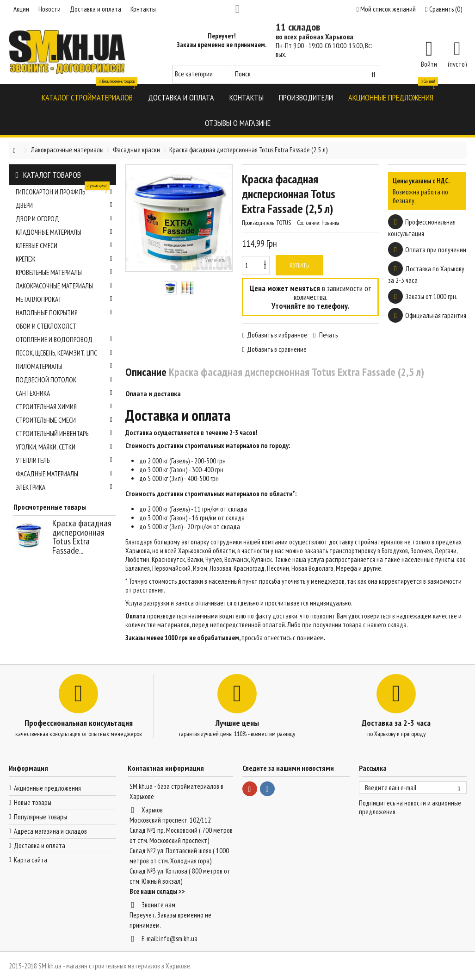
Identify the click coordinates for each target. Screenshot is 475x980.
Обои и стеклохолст (46, 326)
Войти (429, 63)
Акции (21, 9)
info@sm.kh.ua (178, 939)
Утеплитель (64, 460)
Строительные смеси (64, 420)
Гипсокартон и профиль (64, 191)
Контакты (143, 9)
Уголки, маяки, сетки (64, 447)
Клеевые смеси (64, 246)
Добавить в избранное (277, 335)
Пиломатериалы (64, 366)
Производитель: (259, 223)
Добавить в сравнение (277, 349)
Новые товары (33, 802)
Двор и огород (64, 219)
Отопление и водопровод (64, 340)
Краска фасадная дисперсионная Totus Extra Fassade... (82, 537)
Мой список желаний (386, 9)
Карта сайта (31, 860)
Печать (328, 335)
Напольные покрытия (64, 313)
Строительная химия (64, 407)
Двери (64, 205)
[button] (87, 97)
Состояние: (308, 223)
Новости (49, 9)
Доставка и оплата (96, 9)
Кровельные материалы (64, 272)
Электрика (64, 487)
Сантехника (64, 393)
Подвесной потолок (64, 380)
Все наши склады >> (157, 891)
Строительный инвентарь (64, 434)
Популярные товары (40, 817)
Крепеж (64, 259)
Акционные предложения (47, 788)
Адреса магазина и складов (50, 831)
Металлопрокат (64, 299)
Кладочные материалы (64, 232)
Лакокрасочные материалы (64, 286)
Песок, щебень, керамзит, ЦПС (64, 353)
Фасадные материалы (64, 474)
